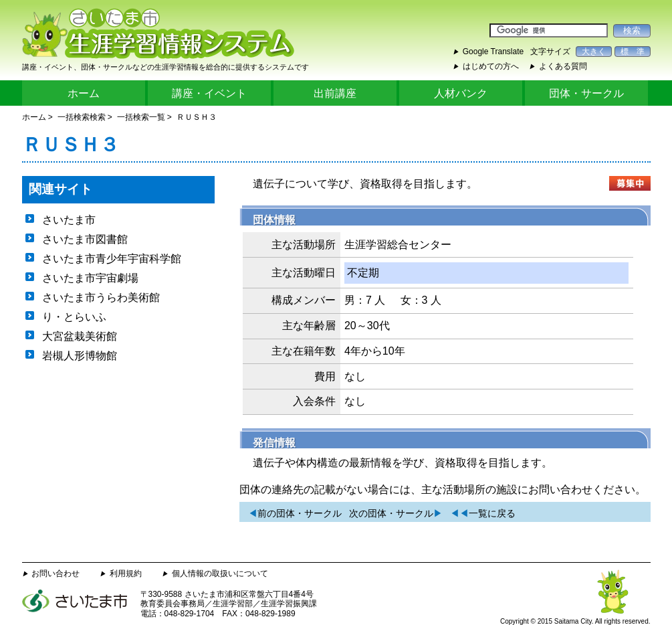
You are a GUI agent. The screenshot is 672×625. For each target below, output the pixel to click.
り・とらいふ (74, 317)
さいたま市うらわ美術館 (101, 297)
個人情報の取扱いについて (220, 573)
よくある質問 (563, 66)
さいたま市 (69, 220)
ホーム (84, 93)
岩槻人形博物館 (80, 356)
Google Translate (493, 52)
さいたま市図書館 (85, 239)
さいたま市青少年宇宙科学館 (112, 259)
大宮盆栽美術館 (80, 336)
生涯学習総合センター (398, 245)
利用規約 (126, 573)
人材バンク (461, 93)
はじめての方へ (491, 66)
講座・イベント (209, 93)
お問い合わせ (55, 573)
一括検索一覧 (141, 117)
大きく (594, 52)
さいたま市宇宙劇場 (90, 278)
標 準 (633, 52)
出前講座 (335, 93)
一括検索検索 (82, 117)
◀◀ (483, 513)
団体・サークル (586, 93)
